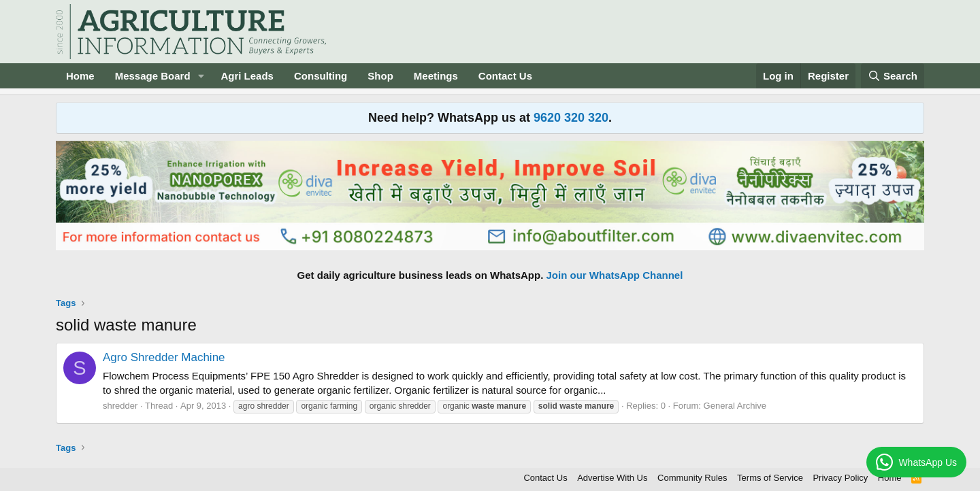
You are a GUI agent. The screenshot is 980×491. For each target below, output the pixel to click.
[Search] (893, 76)
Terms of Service (770, 478)
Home (80, 76)
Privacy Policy (840, 478)
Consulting (321, 76)
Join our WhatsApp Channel (615, 275)
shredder (120, 406)
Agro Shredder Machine (164, 357)
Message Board (153, 76)
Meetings (436, 76)
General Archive (735, 406)
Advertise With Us (612, 478)
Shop (380, 76)
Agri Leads (247, 76)
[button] (201, 76)
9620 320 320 (571, 118)
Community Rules (692, 478)
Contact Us (505, 76)
